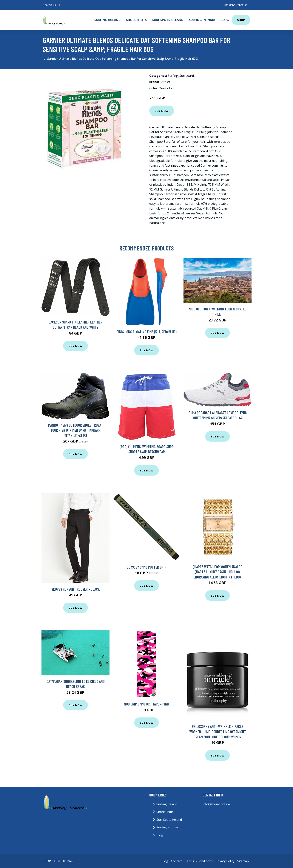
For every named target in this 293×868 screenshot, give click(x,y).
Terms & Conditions (199, 861)
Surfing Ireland (107, 20)
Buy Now (162, 111)
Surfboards (187, 76)
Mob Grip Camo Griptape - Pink (146, 704)
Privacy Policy (225, 861)
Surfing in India (202, 20)
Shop (241, 20)
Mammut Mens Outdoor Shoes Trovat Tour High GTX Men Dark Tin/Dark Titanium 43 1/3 (75, 430)
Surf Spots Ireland (168, 20)
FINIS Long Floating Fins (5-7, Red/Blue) (147, 332)
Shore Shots (136, 20)
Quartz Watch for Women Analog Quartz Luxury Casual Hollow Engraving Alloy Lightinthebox (218, 572)
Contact (176, 861)
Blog (225, 20)
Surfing (173, 76)
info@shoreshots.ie (236, 5)
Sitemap (243, 861)
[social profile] (60, 5)
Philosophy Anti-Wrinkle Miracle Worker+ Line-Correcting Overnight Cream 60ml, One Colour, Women (218, 731)
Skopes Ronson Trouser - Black (76, 589)
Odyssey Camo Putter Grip (146, 567)
